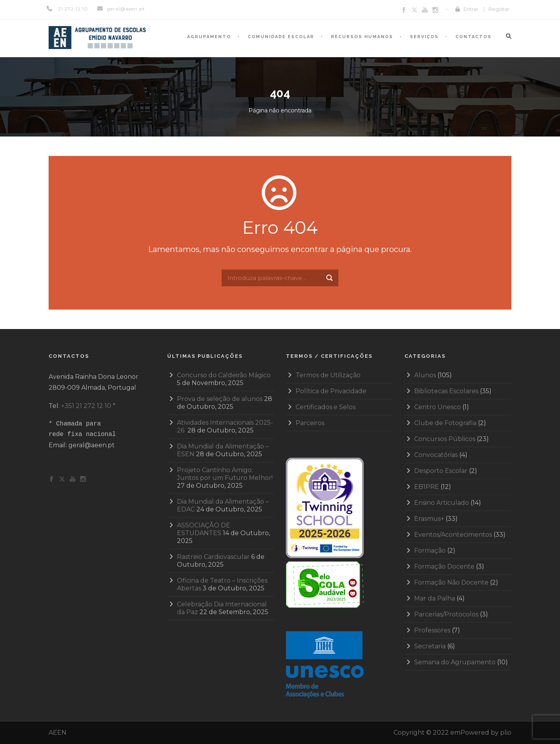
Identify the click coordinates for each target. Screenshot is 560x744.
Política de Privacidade (331, 391)
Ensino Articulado (442, 503)
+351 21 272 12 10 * (88, 406)
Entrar (471, 9)
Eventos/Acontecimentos (453, 535)
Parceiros (310, 423)
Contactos (473, 37)
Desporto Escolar (441, 471)
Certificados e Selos (325, 407)
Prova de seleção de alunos (220, 399)
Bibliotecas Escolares (446, 391)
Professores (432, 630)
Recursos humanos (362, 37)
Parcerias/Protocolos (446, 614)
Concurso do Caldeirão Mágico (224, 375)
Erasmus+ (429, 519)
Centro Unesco (437, 407)
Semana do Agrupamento (455, 662)
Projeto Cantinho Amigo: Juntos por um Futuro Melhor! (225, 474)
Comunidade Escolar (281, 37)
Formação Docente (444, 566)
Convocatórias (436, 455)
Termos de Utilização (328, 375)
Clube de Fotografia (445, 423)
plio (506, 733)
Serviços (424, 37)
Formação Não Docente (451, 582)
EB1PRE (427, 487)
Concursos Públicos (445, 439)
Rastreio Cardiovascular (213, 557)
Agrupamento (209, 37)
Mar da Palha (435, 598)
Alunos (425, 375)
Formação (430, 551)
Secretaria (430, 646)
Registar (499, 9)
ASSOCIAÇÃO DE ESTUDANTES (204, 529)
